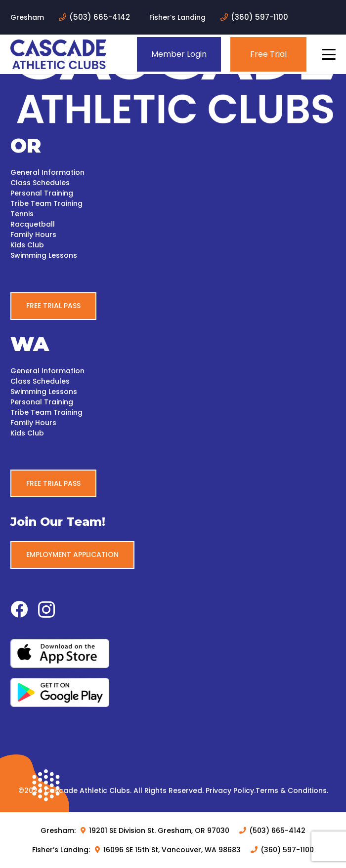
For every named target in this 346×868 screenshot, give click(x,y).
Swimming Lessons (44, 255)
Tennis (22, 214)
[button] (329, 54)
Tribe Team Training (46, 203)
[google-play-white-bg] (173, 692)
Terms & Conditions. (292, 790)
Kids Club (27, 245)
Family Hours (33, 235)
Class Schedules (40, 183)
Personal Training (42, 193)
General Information (47, 172)
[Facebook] (19, 609)
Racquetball (33, 224)
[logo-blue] (58, 54)
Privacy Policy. (231, 790)
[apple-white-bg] (173, 653)
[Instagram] (46, 610)
